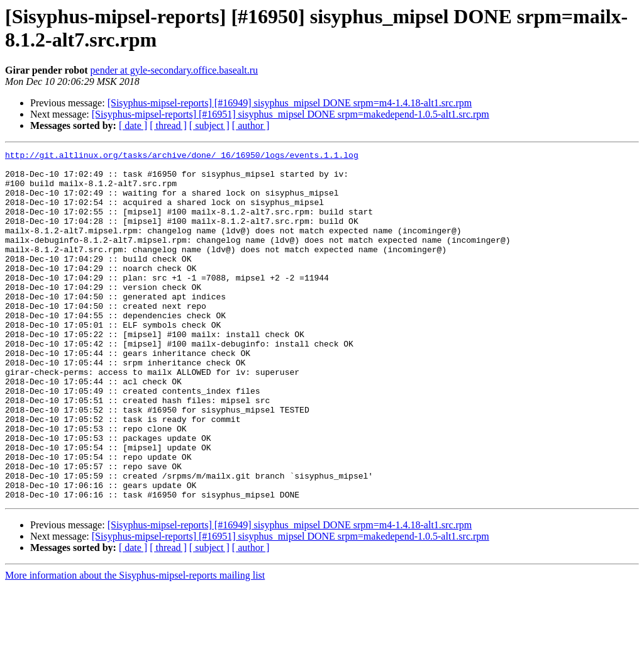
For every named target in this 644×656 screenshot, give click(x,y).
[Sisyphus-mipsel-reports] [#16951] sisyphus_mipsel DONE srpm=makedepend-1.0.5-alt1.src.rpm (291, 114)
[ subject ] (209, 125)
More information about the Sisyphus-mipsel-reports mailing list (135, 645)
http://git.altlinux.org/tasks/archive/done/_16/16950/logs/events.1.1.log (182, 157)
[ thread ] (168, 125)
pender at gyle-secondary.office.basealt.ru (175, 70)
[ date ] (133, 125)
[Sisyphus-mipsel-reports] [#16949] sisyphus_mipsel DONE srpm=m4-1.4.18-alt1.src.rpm (290, 103)
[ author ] (251, 125)
